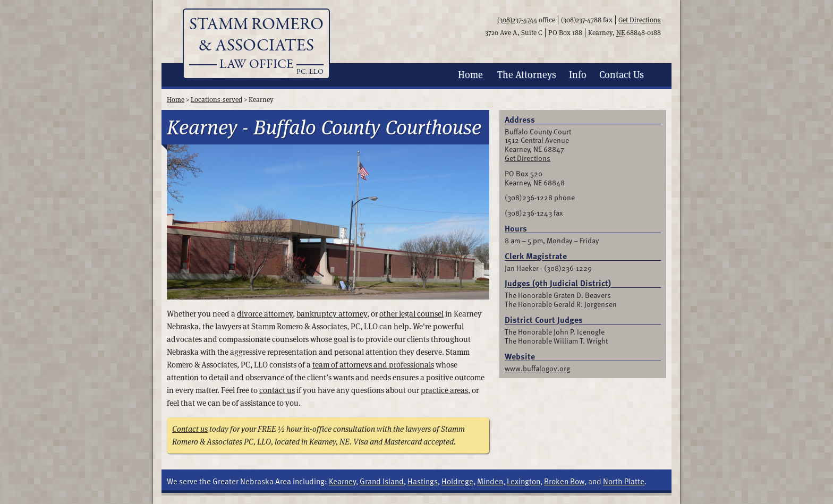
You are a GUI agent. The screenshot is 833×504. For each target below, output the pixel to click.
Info (578, 75)
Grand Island (382, 481)
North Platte (624, 481)
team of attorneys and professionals (373, 365)
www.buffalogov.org (537, 368)
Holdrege (457, 481)
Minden (490, 481)
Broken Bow (564, 481)
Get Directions (640, 20)
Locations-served (216, 100)
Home (470, 75)
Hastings (423, 481)
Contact (622, 75)
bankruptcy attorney (332, 314)
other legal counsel (411, 314)
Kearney (342, 481)
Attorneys (527, 75)
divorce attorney (265, 314)
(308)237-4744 (517, 20)
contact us (277, 390)
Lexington (524, 481)
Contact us (190, 429)
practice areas (444, 390)
